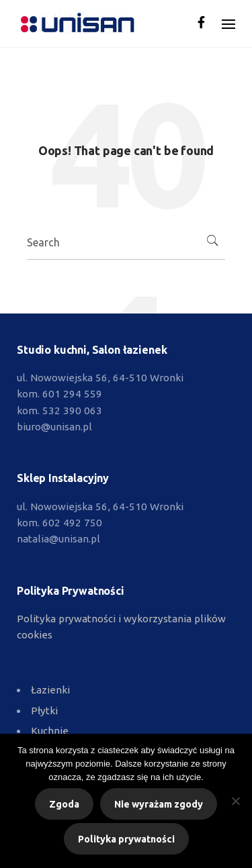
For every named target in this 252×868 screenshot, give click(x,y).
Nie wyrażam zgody (159, 804)
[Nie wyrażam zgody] (235, 801)
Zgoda (64, 804)
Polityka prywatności (126, 839)
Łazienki (50, 690)
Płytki (44, 711)
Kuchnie (50, 731)
